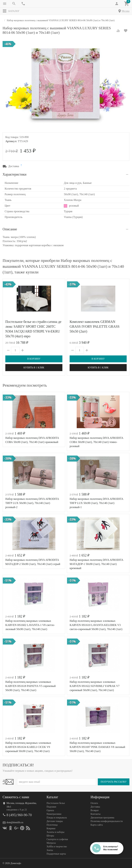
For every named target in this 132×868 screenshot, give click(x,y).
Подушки (51, 807)
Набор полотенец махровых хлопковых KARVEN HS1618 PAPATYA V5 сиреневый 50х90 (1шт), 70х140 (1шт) (31, 686)
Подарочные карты (56, 854)
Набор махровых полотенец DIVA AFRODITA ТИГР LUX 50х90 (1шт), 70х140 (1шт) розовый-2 (32, 503)
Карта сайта (97, 825)
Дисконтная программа (102, 818)
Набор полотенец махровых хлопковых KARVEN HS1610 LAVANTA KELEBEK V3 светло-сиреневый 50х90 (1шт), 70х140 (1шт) (96, 625)
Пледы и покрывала (57, 818)
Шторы (50, 836)
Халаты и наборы (56, 832)
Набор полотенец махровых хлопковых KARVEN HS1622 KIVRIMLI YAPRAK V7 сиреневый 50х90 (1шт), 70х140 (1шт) (95, 686)
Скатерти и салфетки (57, 839)
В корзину (34, 359)
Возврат (95, 810)
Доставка (95, 807)
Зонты (50, 850)
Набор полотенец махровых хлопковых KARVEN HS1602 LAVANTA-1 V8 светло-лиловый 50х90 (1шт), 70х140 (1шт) (30, 625)
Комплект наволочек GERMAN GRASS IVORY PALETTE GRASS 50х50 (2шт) (95, 326)
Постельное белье (56, 803)
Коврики (51, 828)
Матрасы (51, 843)
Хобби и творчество (57, 847)
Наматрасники (54, 814)
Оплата (94, 803)
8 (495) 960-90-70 (19, 815)
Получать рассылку (114, 782)
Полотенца (52, 825)
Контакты (96, 814)
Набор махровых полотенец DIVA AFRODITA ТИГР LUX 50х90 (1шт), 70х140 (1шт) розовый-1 (96, 503)
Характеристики (15, 174)
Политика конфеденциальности (107, 821)
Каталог (11, 11)
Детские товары (55, 821)
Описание (10, 229)
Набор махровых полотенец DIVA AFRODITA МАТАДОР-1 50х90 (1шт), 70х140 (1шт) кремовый (96, 564)
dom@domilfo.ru (15, 822)
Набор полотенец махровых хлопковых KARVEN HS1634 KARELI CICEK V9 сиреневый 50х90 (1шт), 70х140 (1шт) (28, 747)
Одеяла (50, 810)
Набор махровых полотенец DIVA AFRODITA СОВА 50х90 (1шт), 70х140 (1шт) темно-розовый (96, 442)
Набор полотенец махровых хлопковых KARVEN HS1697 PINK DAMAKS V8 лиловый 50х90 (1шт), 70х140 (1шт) (97, 747)
